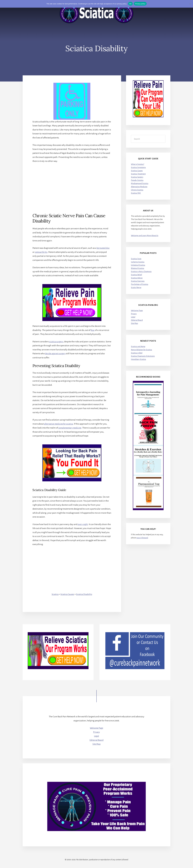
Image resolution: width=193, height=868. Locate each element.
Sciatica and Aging (138, 347)
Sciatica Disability (85, 594)
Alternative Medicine (139, 187)
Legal (133, 317)
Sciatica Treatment (138, 174)
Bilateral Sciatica (138, 268)
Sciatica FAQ (136, 193)
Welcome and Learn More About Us (145, 236)
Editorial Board (137, 320)
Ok (130, 4)
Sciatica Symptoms (138, 167)
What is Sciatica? (138, 164)
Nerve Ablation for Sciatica (141, 350)
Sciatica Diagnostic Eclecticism (143, 356)
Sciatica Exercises (138, 281)
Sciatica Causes (67, 594)
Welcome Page (137, 311)
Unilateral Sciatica (138, 265)
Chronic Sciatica (137, 190)
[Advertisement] (72, 184)
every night (83, 524)
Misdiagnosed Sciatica (140, 183)
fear (93, 330)
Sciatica (55, 594)
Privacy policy (140, 4)
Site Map (134, 323)
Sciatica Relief (136, 275)
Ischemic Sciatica (138, 262)
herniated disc (103, 248)
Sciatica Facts (136, 259)
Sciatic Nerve (136, 288)
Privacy (134, 314)
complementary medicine (71, 428)
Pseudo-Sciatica (137, 180)
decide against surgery (68, 354)
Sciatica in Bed (137, 353)
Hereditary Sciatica (138, 359)
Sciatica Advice (137, 278)
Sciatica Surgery (137, 177)
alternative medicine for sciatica (59, 424)
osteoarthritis (41, 252)
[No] (190, 4)
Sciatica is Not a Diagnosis (141, 272)
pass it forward (142, 538)
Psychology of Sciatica (140, 284)
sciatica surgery (56, 342)
